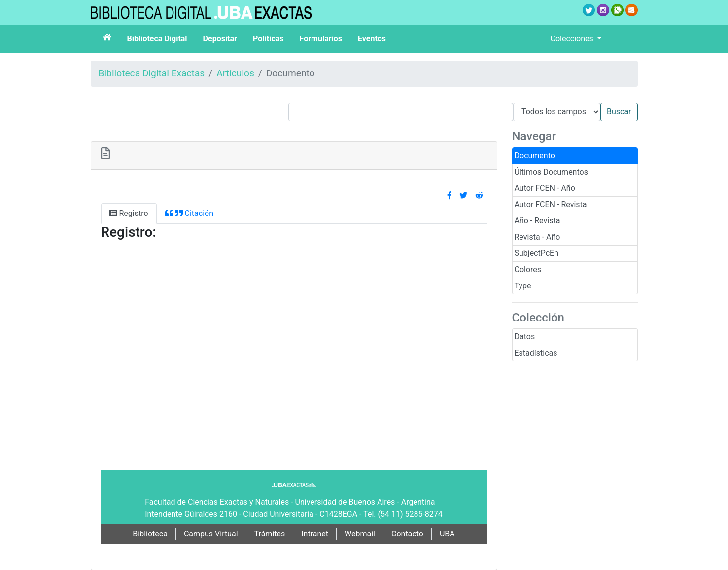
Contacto (407, 534)
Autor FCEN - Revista (551, 204)
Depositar (220, 39)
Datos (525, 337)
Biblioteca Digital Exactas (152, 73)
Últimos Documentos (551, 172)
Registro (129, 213)
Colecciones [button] (573, 39)
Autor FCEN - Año (545, 188)
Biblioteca (150, 534)
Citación (189, 213)
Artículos (235, 73)
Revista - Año (537, 237)
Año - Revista (537, 221)
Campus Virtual (211, 534)
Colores (528, 269)
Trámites (270, 534)
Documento (535, 156)
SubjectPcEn (537, 253)
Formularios (321, 39)
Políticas (268, 39)
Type (523, 286)
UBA (447, 534)
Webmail (360, 534)
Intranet (315, 534)
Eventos (372, 39)
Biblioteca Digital (157, 39)
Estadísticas (536, 353)
